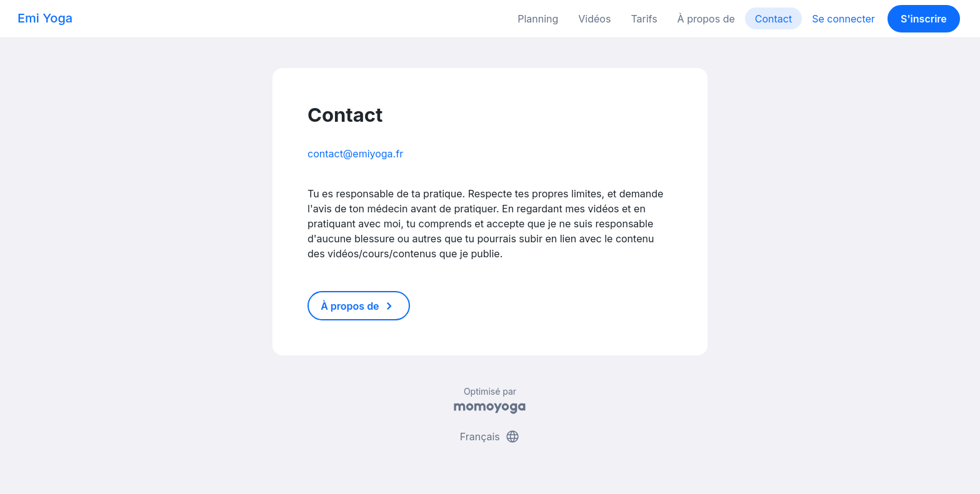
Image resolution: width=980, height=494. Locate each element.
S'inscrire (924, 19)
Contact (773, 19)
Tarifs (644, 19)
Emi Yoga (45, 18)
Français (490, 437)
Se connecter (843, 19)
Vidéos (594, 19)
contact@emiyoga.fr (355, 154)
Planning (538, 19)
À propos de (706, 19)
